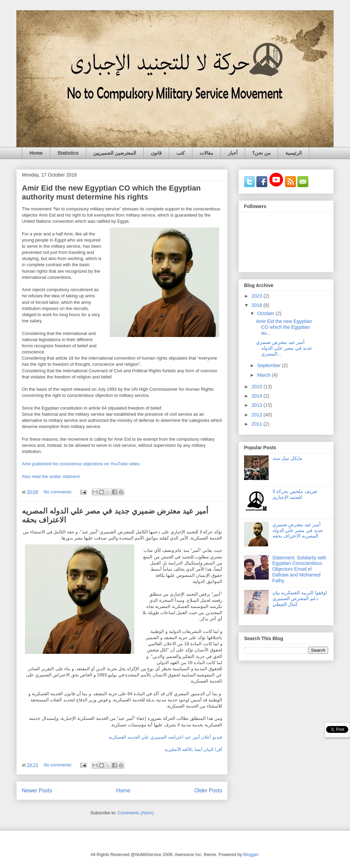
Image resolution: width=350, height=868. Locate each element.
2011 (258, 424)
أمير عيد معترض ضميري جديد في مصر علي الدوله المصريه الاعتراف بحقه (298, 530)
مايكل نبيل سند (288, 458)
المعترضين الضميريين (115, 153)
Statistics (68, 153)
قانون (156, 153)
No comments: (59, 492)
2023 (258, 296)
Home (36, 153)
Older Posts (208, 791)
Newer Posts (37, 791)
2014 (258, 396)
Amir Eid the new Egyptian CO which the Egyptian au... (284, 327)
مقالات (206, 153)
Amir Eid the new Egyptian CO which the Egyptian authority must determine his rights (111, 192)
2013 (258, 405)
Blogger (251, 854)
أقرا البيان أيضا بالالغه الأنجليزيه (193, 749)
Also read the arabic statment (51, 476)
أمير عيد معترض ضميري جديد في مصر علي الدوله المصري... (284, 348)
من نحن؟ (261, 153)
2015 (258, 387)
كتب (181, 153)
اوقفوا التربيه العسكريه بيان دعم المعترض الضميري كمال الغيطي (300, 598)
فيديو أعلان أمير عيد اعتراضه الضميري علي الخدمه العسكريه (165, 737)
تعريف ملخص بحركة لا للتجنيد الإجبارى (295, 494)
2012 (258, 415)
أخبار (233, 153)
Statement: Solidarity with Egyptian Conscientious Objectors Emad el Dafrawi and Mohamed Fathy (299, 569)
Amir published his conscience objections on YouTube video (81, 464)
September (269, 365)
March (264, 375)
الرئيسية (294, 153)
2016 (258, 305)
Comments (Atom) (136, 813)
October (266, 313)
